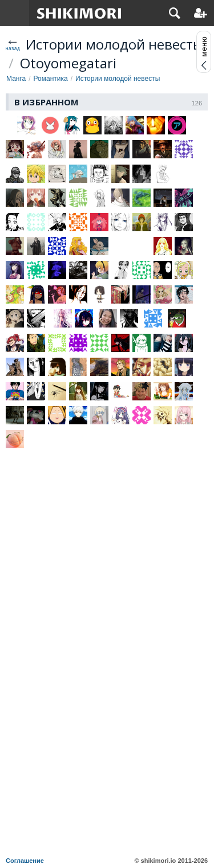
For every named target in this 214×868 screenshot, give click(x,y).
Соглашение (25, 861)
